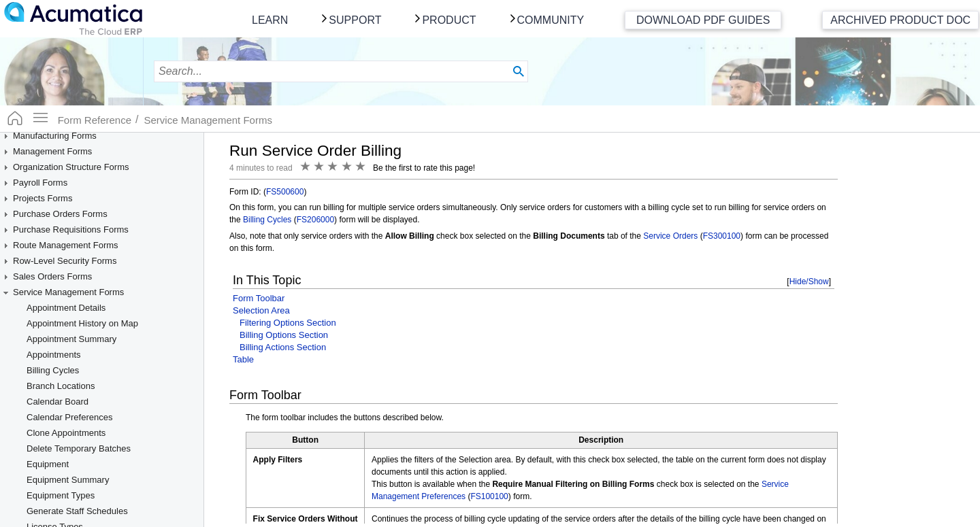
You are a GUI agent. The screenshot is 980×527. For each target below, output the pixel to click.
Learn (270, 20)
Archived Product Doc (900, 20)
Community (551, 20)
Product (449, 20)
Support (355, 20)
